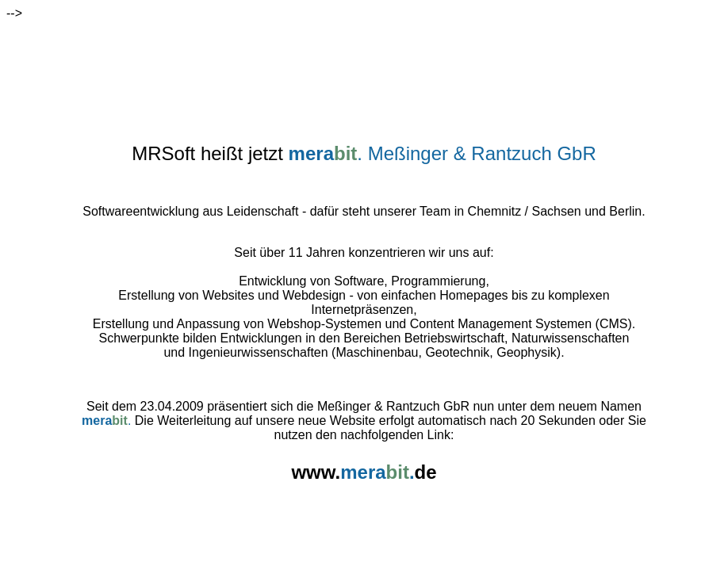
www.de (364, 465)
